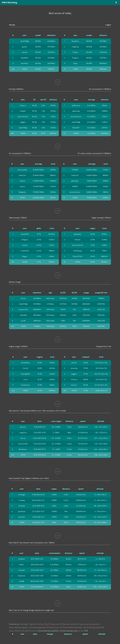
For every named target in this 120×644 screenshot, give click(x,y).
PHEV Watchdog (9, 3)
